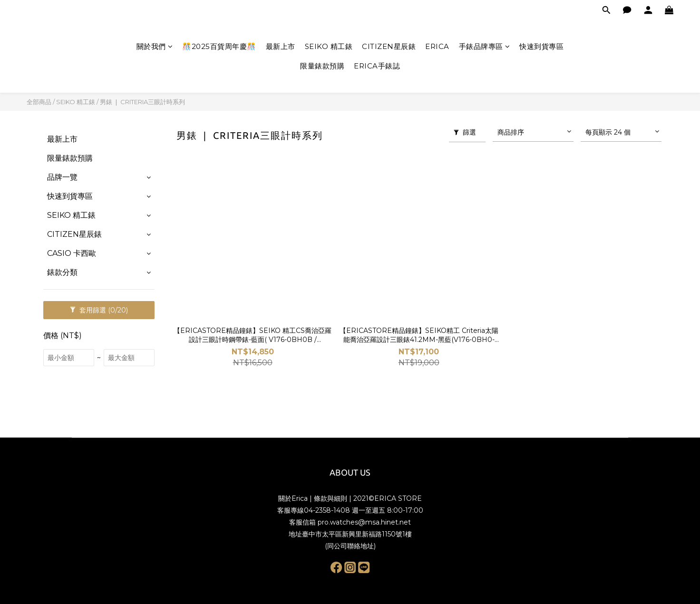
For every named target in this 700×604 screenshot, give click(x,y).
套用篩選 (99, 310)
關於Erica (293, 498)
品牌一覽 (62, 177)
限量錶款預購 (322, 66)
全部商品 (39, 102)
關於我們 (155, 46)
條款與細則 (331, 498)
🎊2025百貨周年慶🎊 (219, 46)
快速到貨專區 (541, 46)
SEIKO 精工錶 (329, 46)
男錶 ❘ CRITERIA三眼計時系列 (142, 102)
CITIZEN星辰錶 (389, 46)
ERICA (437, 46)
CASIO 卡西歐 (72, 253)
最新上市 (281, 46)
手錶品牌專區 (485, 46)
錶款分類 (62, 272)
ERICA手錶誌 (377, 66)
